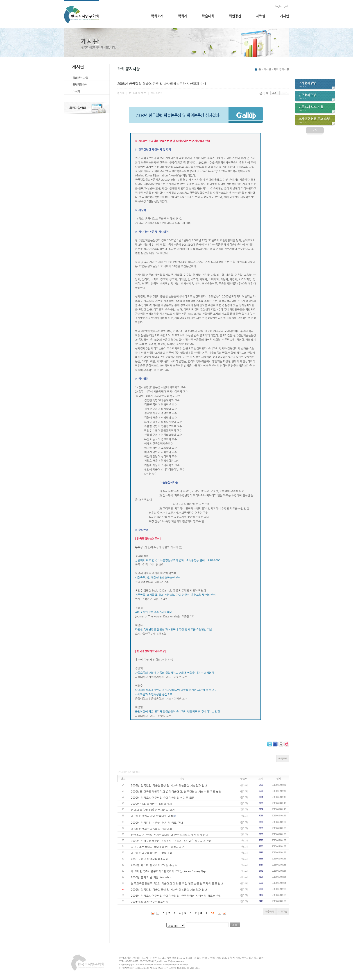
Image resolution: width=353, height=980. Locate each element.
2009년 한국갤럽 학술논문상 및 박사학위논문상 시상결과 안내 (169, 785)
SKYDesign (182, 964)
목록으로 (283, 758)
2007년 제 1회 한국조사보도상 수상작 (154, 865)
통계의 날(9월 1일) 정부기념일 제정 (153, 810)
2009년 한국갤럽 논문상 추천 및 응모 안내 (157, 822)
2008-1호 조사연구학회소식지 (150, 901)
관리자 (244, 785)
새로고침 (283, 911)
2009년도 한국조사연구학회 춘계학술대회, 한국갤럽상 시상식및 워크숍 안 (176, 791)
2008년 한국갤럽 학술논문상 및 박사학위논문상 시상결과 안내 (169, 889)
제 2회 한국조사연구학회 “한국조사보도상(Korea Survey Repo (169, 871)
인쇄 (264, 93)
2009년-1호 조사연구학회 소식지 (152, 803)
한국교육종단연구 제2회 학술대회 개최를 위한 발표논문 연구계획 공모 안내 (177, 883)
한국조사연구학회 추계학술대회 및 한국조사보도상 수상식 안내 (170, 835)
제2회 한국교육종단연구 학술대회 (152, 853)
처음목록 (269, 911)
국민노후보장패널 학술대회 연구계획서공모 (158, 847)
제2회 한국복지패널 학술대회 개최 (152, 816)
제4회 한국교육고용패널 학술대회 (152, 828)
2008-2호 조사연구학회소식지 (150, 859)
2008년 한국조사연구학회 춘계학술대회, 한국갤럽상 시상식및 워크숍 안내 (176, 895)
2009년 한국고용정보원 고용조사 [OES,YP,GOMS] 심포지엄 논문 (171, 841)
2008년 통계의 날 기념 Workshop (152, 877)
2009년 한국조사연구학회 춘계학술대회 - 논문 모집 (163, 797)
